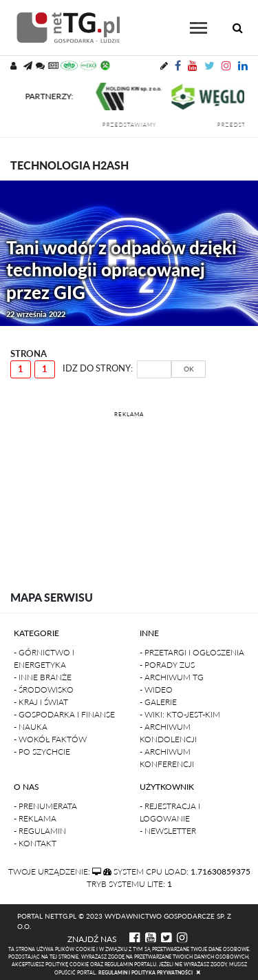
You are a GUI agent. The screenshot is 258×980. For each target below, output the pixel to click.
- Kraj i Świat (41, 702)
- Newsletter (168, 831)
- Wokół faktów (50, 739)
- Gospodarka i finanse (64, 714)
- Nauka (31, 727)
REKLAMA (129, 414)
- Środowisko (44, 690)
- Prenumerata (45, 806)
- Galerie (158, 702)
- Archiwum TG (172, 677)
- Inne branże (43, 677)
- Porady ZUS (167, 665)
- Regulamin (40, 831)
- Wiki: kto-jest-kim (180, 714)
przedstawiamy (134, 125)
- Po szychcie (42, 752)
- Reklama (35, 818)
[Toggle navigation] (198, 28)
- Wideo (156, 690)
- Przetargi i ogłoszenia (192, 652)
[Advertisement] (129, 489)
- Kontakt (35, 843)
